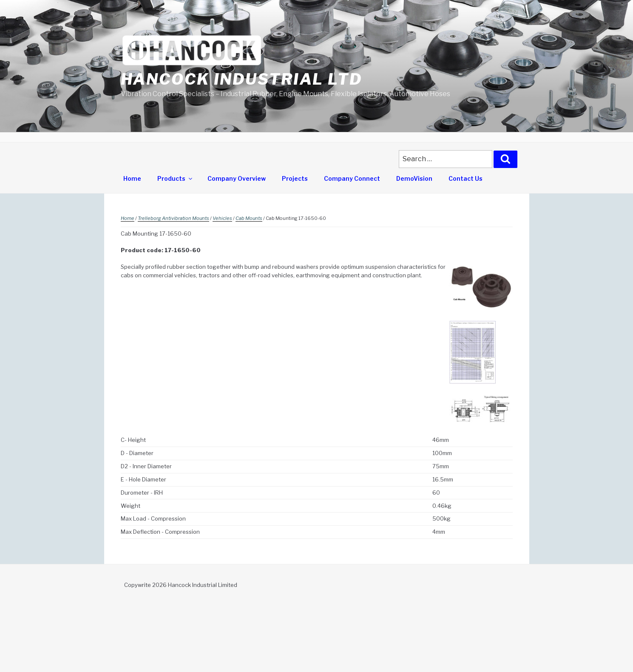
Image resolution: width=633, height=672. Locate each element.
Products (175, 178)
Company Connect (352, 178)
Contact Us (466, 178)
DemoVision (414, 178)
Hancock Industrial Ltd (241, 79)
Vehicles (222, 218)
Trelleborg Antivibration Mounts (173, 218)
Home (132, 178)
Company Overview (237, 178)
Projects (295, 178)
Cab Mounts (249, 218)
